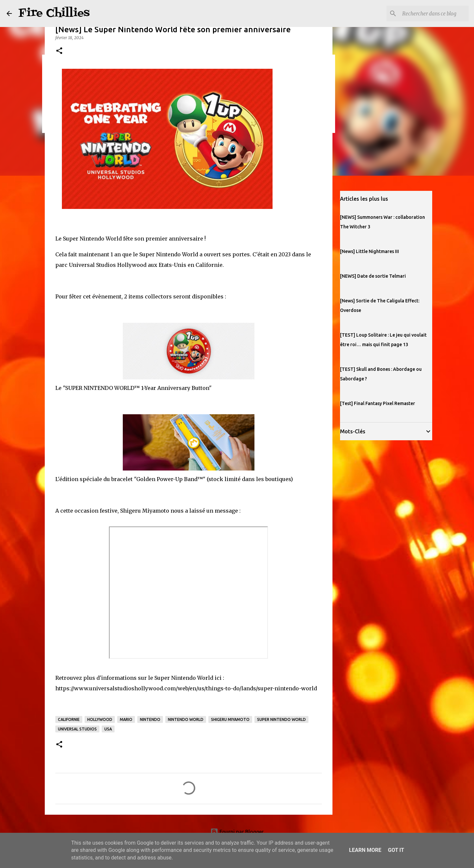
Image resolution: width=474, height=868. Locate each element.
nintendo (150, 719)
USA (108, 729)
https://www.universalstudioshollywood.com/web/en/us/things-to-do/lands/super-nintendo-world (186, 688)
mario (126, 719)
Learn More (365, 850)
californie (69, 719)
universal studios (77, 729)
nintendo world (186, 719)
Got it (396, 850)
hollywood (100, 719)
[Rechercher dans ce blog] (434, 13)
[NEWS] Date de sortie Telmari (373, 276)
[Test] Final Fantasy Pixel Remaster (378, 403)
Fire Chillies (54, 13)
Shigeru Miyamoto (230, 719)
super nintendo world (281, 719)
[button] (59, 51)
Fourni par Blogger (237, 832)
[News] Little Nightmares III (369, 251)
